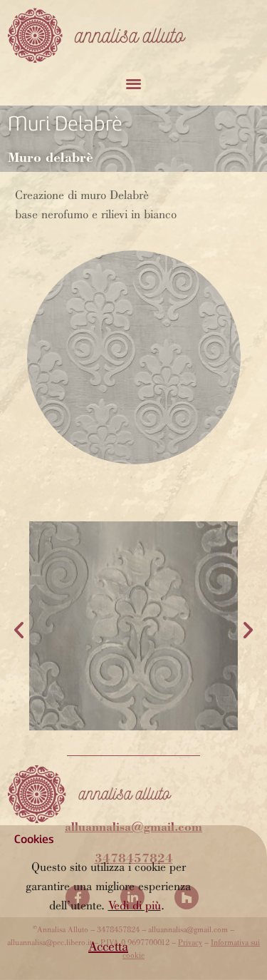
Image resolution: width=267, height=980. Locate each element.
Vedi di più (135, 907)
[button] (108, 948)
